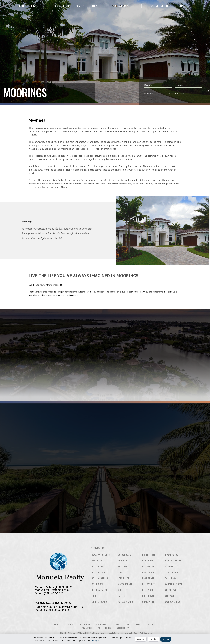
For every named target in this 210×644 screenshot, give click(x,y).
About (116, 624)
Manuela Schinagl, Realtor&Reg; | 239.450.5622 (120, 6)
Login (151, 624)
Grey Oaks (123, 567)
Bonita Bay (97, 567)
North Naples (150, 561)
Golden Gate (124, 555)
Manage (141, 639)
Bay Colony (98, 561)
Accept (166, 639)
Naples (122, 596)
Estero (96, 596)
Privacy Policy (104, 628)
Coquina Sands (100, 590)
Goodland (123, 561)
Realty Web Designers (143, 633)
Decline (153, 639)
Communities (62, 6)
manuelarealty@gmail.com (52, 590)
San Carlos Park (174, 561)
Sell (45, 6)
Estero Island (99, 602)
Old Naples (148, 567)
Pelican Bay (149, 584)
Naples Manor (125, 602)
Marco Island (125, 584)
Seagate (169, 567)
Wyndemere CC (173, 602)
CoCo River (98, 584)
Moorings (123, 590)
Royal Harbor (172, 555)
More (95, 6)
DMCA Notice (86, 628)
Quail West (148, 602)
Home (22, 6)
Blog (127, 624)
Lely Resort (124, 578)
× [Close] (175, 639)
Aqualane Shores (101, 555)
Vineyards (170, 596)
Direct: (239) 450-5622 (49, 593)
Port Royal (148, 596)
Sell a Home (85, 624)
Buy (33, 6)
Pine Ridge (148, 590)
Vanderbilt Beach (174, 584)
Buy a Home (69, 624)
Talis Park (171, 578)
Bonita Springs (100, 578)
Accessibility (123, 628)
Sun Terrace (172, 572)
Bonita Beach (99, 572)
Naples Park (149, 555)
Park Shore (148, 578)
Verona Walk (172, 590)
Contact (81, 6)
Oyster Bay (148, 572)
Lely (120, 572)
